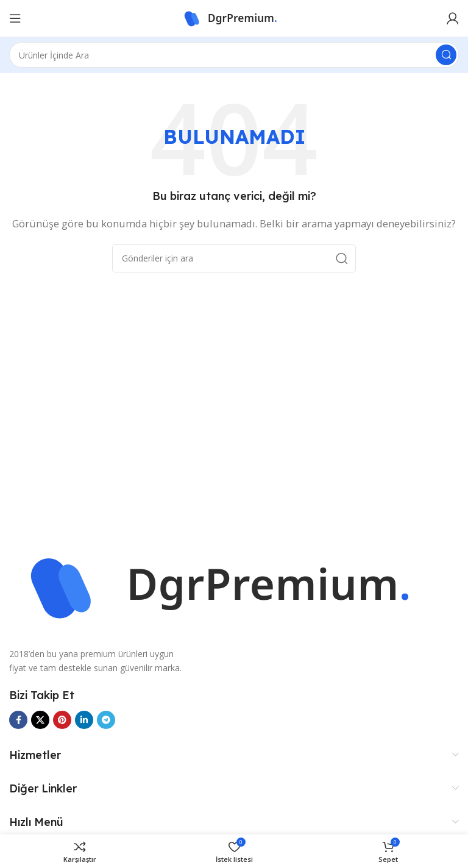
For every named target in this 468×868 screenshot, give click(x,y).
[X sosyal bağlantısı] (40, 720)
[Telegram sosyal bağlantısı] (106, 720)
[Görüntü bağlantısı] (234, 585)
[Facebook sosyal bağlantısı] (18, 720)
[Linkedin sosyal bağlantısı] (84, 720)
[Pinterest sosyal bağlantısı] (62, 720)
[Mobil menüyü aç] (15, 18)
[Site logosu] (234, 17)
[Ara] (234, 55)
